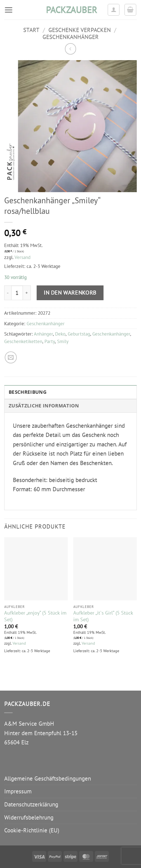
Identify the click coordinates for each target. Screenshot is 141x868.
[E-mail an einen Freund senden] (11, 357)
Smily (63, 341)
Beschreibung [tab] (28, 392)
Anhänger (43, 334)
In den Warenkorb (70, 293)
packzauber (70, 10)
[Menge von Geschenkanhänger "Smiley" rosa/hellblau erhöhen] (27, 293)
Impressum (18, 791)
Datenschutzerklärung (31, 804)
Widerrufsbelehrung (29, 817)
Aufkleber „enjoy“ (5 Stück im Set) (35, 616)
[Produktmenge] (17, 293)
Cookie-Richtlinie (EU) (32, 830)
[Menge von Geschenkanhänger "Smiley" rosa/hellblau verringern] (8, 293)
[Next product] (71, 49)
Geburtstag (79, 334)
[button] (9, 10)
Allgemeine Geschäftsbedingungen (48, 778)
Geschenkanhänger (71, 37)
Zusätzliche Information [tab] (44, 406)
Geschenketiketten (23, 341)
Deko (60, 334)
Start (31, 30)
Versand (23, 257)
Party (50, 341)
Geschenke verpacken (80, 30)
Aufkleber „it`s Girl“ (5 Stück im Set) (103, 616)
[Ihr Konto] (114, 10)
